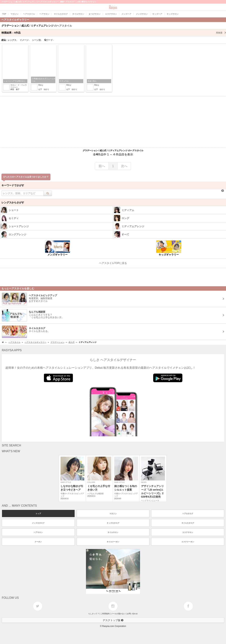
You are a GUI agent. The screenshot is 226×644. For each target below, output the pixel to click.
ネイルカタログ (188, 523)
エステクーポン (188, 542)
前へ (102, 166)
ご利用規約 (105, 614)
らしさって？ (94, 614)
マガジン (113, 514)
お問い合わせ (132, 614)
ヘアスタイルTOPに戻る (113, 263)
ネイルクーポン (113, 542)
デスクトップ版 (113, 620)
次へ (124, 166)
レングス (13, 40)
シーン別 (37, 40)
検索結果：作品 (114, 33)
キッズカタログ (113, 523)
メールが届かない (118, 614)
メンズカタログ (38, 523)
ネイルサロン (113, 532)
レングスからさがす (13, 202)
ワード (49, 40)
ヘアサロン (38, 532)
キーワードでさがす (13, 185)
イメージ (25, 40)
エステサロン (188, 532)
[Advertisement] (113, 122)
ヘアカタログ (188, 514)
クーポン (38, 542)
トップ (38, 514)
